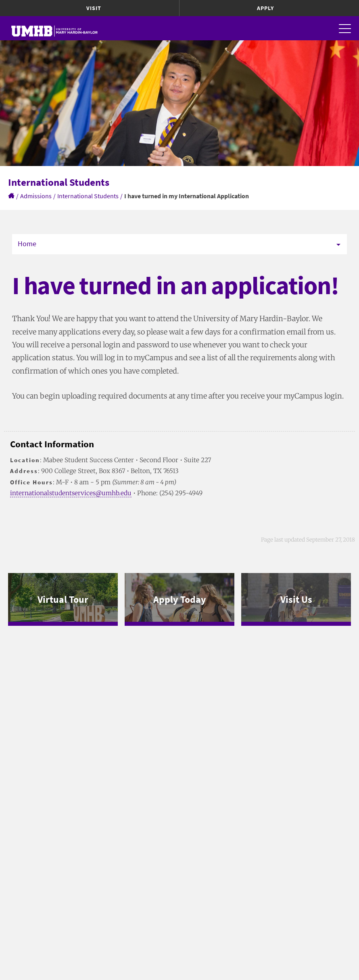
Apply (265, 8)
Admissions (36, 196)
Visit (94, 8)
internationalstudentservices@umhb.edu (71, 493)
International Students (88, 196)
